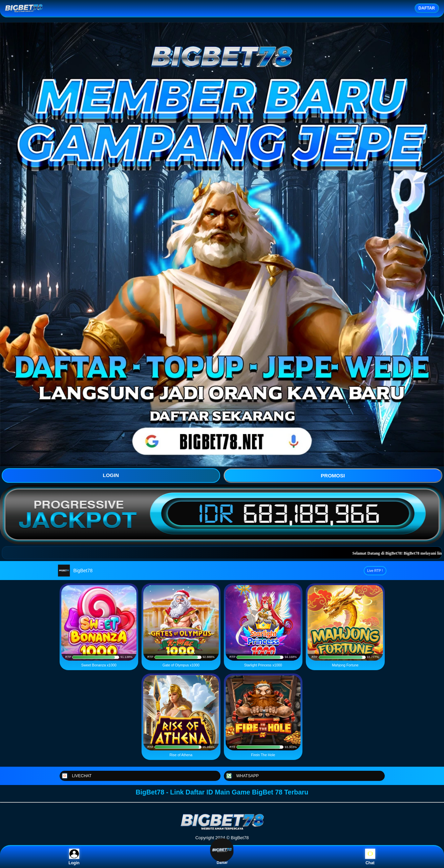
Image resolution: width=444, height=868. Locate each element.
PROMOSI (333, 476)
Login (74, 857)
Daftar (222, 857)
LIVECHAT (76, 776)
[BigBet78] (222, 829)
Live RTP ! (375, 571)
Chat (370, 857)
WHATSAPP (242, 776)
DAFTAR (427, 8)
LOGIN (111, 475)
